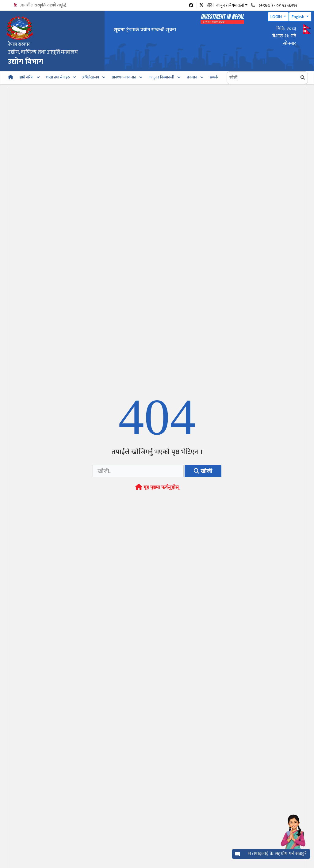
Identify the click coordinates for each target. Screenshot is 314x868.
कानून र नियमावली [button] (230, 5)
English (298, 17)
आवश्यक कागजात (124, 77)
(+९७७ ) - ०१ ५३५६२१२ (278, 5)
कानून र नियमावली (161, 77)
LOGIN (277, 17)
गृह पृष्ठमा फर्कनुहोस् (157, 487)
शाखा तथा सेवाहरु (58, 77)
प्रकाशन (192, 77)
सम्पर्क (214, 77)
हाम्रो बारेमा (26, 77)
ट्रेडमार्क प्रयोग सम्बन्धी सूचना (151, 30)
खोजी (203, 471)
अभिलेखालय (91, 77)
